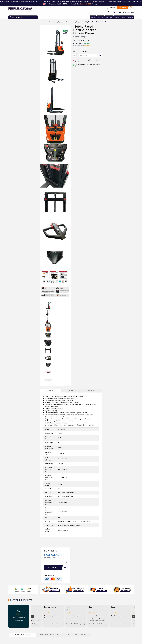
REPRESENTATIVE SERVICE (127, 17)
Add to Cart (57, 568)
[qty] (75, 55)
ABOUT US (93, 17)
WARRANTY (92, 391)
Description (50, 391)
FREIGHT (117, 17)
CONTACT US (101, 17)
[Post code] (88, 55)
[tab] (50, 391)
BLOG (111, 17)
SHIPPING (71, 391)
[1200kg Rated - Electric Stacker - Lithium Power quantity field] (56, 562)
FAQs (107, 17)
